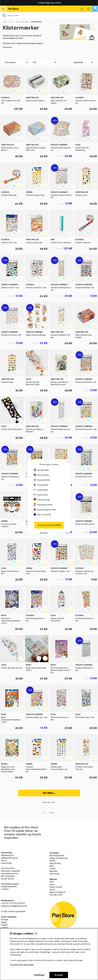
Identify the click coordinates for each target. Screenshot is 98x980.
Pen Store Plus (8, 868)
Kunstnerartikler (57, 856)
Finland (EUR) (41, 485)
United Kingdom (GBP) (45, 510)
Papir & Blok (55, 863)
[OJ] (49, 15)
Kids (11, 22)
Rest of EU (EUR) (42, 515)
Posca (52, 890)
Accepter (59, 975)
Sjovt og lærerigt (22, 22)
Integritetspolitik (9, 886)
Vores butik (6, 863)
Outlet (53, 868)
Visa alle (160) (56, 895)
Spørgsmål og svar (10, 858)
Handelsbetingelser (10, 884)
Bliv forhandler (8, 876)
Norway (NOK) (41, 475)
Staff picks (55, 874)
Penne (52, 861)
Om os (4, 860)
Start (5, 22)
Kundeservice (7, 855)
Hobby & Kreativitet (59, 858)
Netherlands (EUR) (43, 505)
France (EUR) (41, 495)
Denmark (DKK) (42, 480)
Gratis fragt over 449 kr (49, 3)
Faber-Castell (56, 887)
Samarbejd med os (10, 873)
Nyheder (54, 871)
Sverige (5, 919)
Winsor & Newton (58, 892)
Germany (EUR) (42, 500)
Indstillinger (39, 975)
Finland (4, 925)
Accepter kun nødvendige (22, 965)
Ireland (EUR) (41, 490)
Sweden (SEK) (41, 470)
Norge (4, 922)
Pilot (52, 882)
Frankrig (5, 928)
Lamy (52, 884)
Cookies (5, 889)
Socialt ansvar (7, 879)
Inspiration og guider (10, 871)
